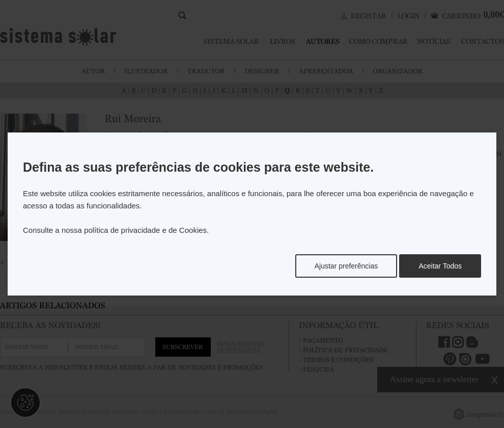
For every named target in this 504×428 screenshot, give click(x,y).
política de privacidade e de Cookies (145, 230)
